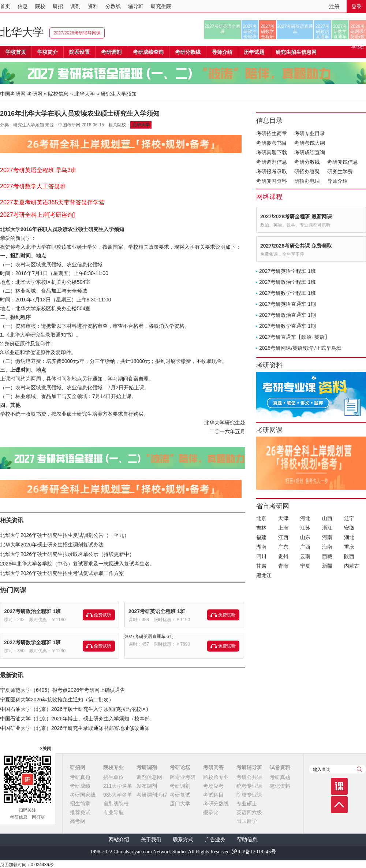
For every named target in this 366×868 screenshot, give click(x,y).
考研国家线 (83, 795)
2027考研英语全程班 (223, 29)
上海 (283, 528)
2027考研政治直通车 (323, 31)
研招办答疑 (307, 171)
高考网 (78, 821)
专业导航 (113, 812)
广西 (305, 547)
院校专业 (113, 767)
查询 (359, 769)
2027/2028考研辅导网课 (77, 33)
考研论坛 (180, 767)
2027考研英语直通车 (295, 29)
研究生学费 (340, 171)
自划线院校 (116, 804)
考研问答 (213, 767)
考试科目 (213, 795)
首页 (5, 6)
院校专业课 (249, 795)
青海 (283, 566)
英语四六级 (249, 812)
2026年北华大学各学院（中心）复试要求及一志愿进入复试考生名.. (76, 564)
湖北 (349, 537)
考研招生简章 (272, 133)
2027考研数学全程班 (268, 31)
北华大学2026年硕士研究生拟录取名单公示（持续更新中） (67, 554)
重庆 (349, 547)
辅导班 (136, 6)
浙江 (327, 528)
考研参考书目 (272, 143)
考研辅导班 (249, 767)
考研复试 (180, 795)
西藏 (327, 556)
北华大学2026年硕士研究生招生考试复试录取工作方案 (62, 573)
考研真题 (80, 777)
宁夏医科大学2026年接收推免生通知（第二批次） (57, 700)
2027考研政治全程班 (250, 31)
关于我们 (151, 840)
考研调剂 (111, 52)
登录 (356, 7)
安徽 (349, 528)
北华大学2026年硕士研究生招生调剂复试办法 (52, 545)
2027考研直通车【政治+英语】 (294, 337)
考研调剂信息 (272, 162)
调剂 (75, 6)
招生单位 (113, 777)
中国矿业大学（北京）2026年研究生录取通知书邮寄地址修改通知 (75, 728)
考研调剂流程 (152, 795)
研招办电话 (307, 181)
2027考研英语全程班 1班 (157, 611)
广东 (283, 547)
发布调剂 (147, 786)
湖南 (261, 547)
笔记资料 (280, 786)
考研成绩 (80, 786)
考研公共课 (249, 777)
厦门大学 (180, 804)
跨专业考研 (183, 777)
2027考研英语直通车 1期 (287, 304)
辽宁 (349, 518)
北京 (261, 518)
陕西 (349, 556)
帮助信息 (247, 840)
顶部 (339, 805)
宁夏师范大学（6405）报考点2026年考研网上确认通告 (63, 690)
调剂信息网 (149, 777)
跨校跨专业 (216, 777)
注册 (334, 7)
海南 (327, 547)
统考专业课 (249, 786)
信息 (23, 6)
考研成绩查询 (310, 152)
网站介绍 (119, 840)
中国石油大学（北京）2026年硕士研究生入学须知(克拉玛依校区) (74, 709)
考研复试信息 (343, 162)
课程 (339, 786)
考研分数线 (307, 162)
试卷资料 (280, 767)
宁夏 (305, 566)
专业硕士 (247, 804)
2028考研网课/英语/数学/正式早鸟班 (357, 31)
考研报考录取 (272, 171)
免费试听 (102, 615)
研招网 (78, 767)
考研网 (35, 94)
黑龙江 (264, 575)
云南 (305, 556)
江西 (283, 537)
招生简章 (80, 804)
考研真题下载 (272, 152)
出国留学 (247, 821)
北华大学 (22, 32)
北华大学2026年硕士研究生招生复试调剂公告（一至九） (65, 535)
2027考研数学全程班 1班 (32, 642)
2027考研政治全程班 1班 (32, 611)
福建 (261, 537)
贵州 (283, 556)
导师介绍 (222, 52)
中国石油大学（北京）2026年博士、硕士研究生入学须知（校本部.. (76, 719)
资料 (93, 6)
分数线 (113, 6)
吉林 (261, 528)
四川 (261, 556)
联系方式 (183, 840)
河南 (327, 537)
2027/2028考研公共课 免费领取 (296, 246)
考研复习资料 (272, 181)
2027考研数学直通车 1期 (287, 326)
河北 (305, 518)
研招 (58, 6)
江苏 (305, 528)
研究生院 (161, 6)
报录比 (211, 812)
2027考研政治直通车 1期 (287, 315)
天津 (283, 518)
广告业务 (215, 840)
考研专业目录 (310, 133)
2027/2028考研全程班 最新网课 (296, 216)
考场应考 (213, 786)
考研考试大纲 (310, 143)
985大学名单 (118, 795)
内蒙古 (352, 566)
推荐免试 (80, 812)
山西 (327, 518)
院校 (40, 6)
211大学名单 (118, 786)
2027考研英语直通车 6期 (149, 637)
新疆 (327, 566)
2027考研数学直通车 (340, 31)
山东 (305, 537)
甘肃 (261, 566)
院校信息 (58, 94)
